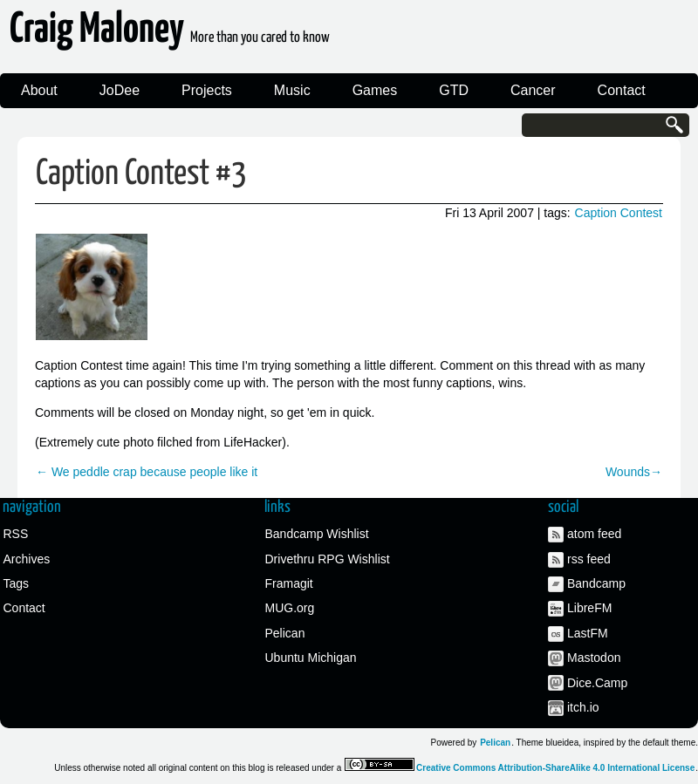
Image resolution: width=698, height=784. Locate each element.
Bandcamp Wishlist (317, 534)
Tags (17, 583)
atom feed (594, 534)
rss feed (589, 559)
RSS (16, 534)
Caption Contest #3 (141, 174)
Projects (207, 90)
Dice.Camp (597, 683)
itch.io (583, 707)
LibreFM (589, 608)
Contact (622, 90)
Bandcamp (596, 583)
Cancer (533, 90)
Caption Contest (619, 213)
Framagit (289, 583)
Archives (27, 559)
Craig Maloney (170, 34)
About (39, 90)
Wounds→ (634, 472)
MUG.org (290, 608)
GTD (454, 90)
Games (375, 90)
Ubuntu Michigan (311, 658)
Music (292, 90)
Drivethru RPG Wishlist (328, 559)
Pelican (285, 633)
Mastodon (594, 658)
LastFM (588, 633)
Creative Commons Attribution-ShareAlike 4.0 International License (555, 768)
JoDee (120, 90)
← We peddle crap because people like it (147, 472)
